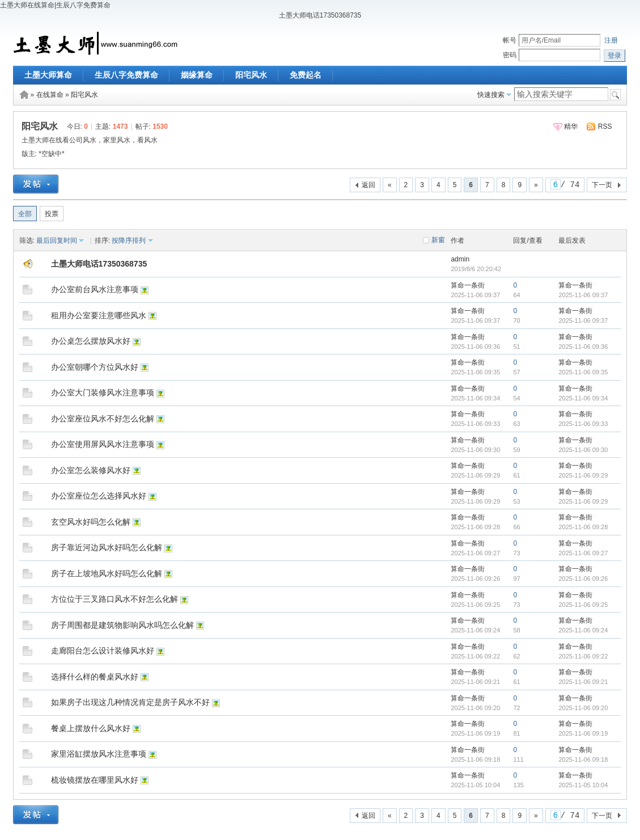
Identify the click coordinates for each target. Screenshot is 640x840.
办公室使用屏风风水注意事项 (103, 444)
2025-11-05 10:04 (583, 785)
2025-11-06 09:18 (583, 759)
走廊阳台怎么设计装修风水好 (103, 651)
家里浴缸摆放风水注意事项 (99, 754)
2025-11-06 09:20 (583, 708)
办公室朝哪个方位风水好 (95, 367)
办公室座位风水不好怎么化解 (103, 419)
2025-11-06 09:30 (583, 450)
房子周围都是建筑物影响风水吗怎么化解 (122, 625)
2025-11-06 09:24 (583, 630)
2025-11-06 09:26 (583, 579)
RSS (605, 126)
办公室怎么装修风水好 (91, 470)
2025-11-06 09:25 (583, 605)
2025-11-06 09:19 (583, 733)
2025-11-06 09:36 (583, 347)
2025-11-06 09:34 (583, 398)
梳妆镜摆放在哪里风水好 (95, 780)
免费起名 (306, 75)
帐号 (510, 40)
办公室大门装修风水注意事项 (103, 392)
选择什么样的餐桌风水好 (95, 677)
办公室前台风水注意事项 (95, 289)
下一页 (602, 185)
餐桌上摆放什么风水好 (91, 728)
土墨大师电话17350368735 (99, 264)
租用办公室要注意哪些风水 (99, 315)
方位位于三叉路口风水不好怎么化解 (115, 599)
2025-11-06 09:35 (583, 372)
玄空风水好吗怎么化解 (91, 522)
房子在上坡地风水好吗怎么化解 (107, 573)
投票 (52, 214)
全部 (25, 214)
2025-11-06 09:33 (583, 424)
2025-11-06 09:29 (583, 475)
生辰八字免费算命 (126, 75)
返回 (368, 185)
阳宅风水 (251, 75)
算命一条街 (468, 285)
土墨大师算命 (48, 75)
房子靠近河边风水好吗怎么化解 (107, 547)
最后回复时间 (57, 240)
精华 (571, 126)
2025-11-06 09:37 (583, 295)
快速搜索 (491, 95)
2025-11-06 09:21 (583, 682)
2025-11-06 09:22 (583, 656)
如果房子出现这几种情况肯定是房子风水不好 (130, 702)
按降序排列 (129, 240)
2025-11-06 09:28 (583, 527)
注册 (611, 40)
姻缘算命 (197, 75)
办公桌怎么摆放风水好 (91, 341)
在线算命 (50, 95)
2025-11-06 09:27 (583, 553)
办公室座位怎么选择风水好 (99, 496)
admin (460, 259)
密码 (510, 55)
